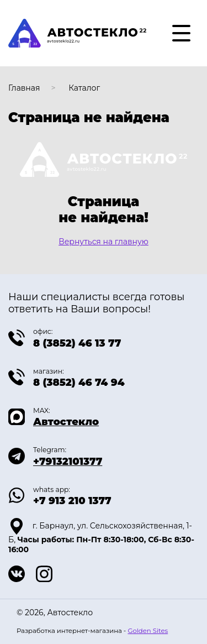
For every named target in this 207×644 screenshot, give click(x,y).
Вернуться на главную (104, 242)
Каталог (84, 88)
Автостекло (66, 422)
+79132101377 (68, 462)
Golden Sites (148, 631)
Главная (24, 88)
